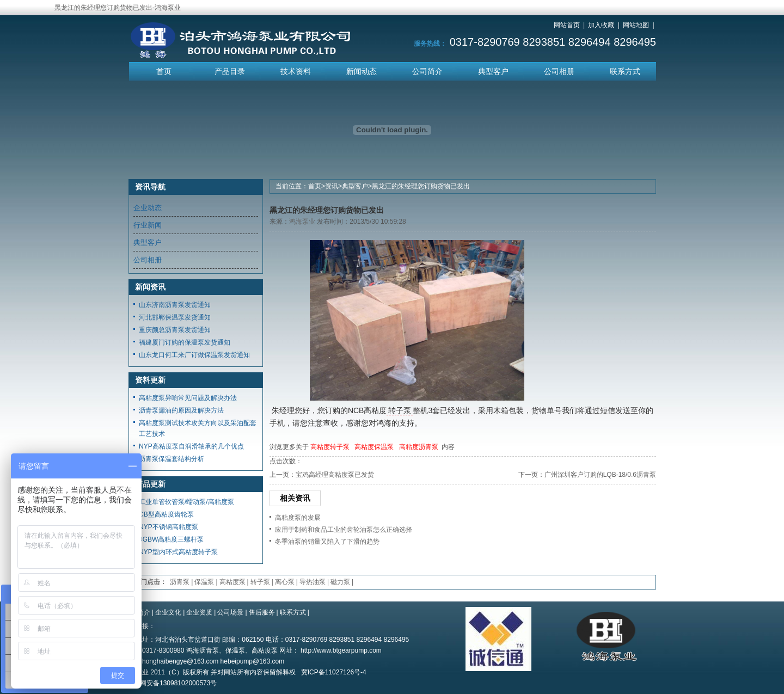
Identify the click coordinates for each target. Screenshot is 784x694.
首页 (164, 71)
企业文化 (168, 612)
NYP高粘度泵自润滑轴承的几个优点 (191, 446)
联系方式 (625, 71)
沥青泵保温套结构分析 (171, 459)
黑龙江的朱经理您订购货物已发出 (421, 186)
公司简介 (427, 71)
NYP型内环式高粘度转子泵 (178, 552)
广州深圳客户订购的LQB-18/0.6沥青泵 (600, 475)
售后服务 (262, 612)
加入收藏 (601, 25)
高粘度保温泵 (374, 447)
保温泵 (204, 582)
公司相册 (559, 71)
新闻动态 (362, 71)
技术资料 (296, 71)
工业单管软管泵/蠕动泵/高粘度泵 (186, 502)
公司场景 (230, 612)
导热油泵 (313, 582)
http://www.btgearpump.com (341, 650)
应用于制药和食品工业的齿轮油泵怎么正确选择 (344, 530)
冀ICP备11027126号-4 (334, 672)
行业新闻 (148, 225)
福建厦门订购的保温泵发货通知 (185, 342)
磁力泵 (340, 582)
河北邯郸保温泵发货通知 (175, 317)
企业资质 (199, 612)
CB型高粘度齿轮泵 (166, 514)
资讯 (332, 186)
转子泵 (400, 410)
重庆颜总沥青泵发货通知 (175, 330)
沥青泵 (180, 582)
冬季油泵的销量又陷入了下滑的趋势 (327, 542)
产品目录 (230, 71)
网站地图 (636, 25)
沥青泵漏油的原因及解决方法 (181, 410)
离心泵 (285, 582)
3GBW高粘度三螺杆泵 (171, 539)
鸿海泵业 (302, 222)
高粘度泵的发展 (298, 518)
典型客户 (493, 71)
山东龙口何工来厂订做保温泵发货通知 (194, 355)
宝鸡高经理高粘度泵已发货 (335, 475)
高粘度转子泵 (330, 447)
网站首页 (567, 25)
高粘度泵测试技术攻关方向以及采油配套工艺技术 (198, 428)
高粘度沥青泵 (419, 447)
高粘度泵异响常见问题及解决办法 (188, 398)
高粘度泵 (232, 582)
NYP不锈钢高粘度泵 (169, 527)
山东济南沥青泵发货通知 (175, 305)
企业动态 (148, 208)
